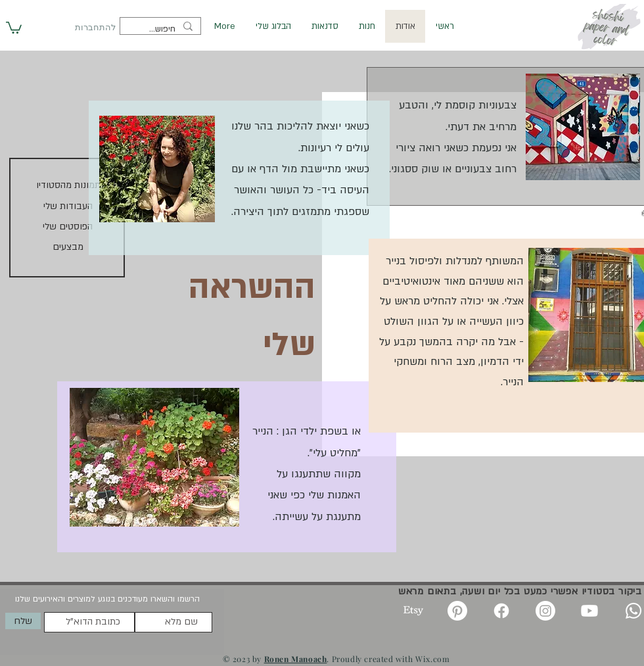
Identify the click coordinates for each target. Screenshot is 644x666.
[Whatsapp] (633, 611)
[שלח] (23, 621)
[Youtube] (589, 611)
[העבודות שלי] (68, 207)
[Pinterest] (457, 611)
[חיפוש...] (162, 30)
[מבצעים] (68, 248)
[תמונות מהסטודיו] (68, 186)
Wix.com (432, 659)
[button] (14, 27)
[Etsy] (413, 611)
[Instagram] (545, 611)
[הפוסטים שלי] (68, 227)
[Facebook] (501, 611)
